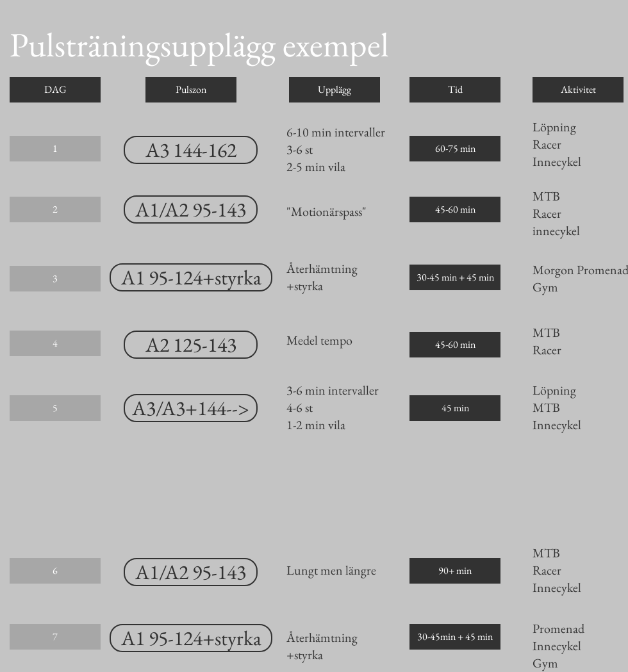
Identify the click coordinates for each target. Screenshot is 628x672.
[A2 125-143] (191, 345)
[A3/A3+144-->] (191, 408)
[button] (55, 90)
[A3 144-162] (191, 150)
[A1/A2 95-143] (191, 209)
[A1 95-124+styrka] (191, 277)
